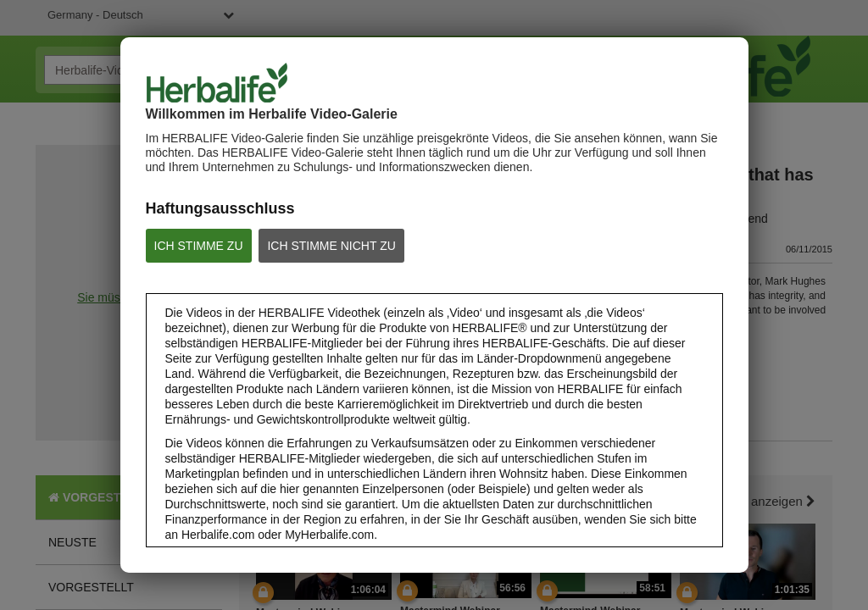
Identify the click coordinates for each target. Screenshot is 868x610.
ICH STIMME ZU (199, 246)
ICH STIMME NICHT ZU (331, 246)
